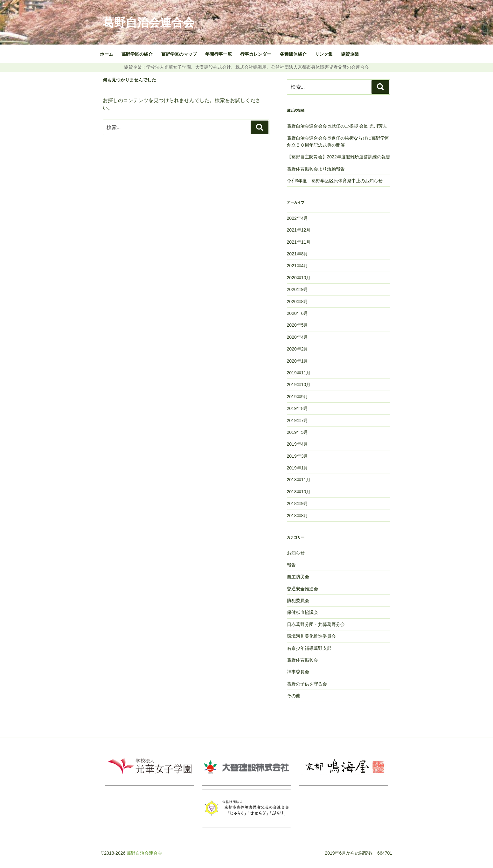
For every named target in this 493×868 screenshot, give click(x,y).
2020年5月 (298, 325)
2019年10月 (299, 385)
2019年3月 (298, 456)
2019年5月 (298, 432)
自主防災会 (298, 577)
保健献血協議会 (302, 612)
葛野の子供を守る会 (307, 684)
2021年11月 (299, 242)
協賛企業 (350, 54)
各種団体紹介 (293, 54)
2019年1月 (298, 468)
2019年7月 (298, 420)
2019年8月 (298, 408)
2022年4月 (298, 218)
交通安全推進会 (302, 589)
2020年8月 (298, 302)
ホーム (107, 54)
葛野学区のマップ (179, 54)
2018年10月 (299, 492)
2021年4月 (298, 266)
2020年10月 (299, 278)
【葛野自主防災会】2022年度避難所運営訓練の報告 (339, 157)
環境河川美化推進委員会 (311, 636)
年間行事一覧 (219, 54)
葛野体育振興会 (302, 660)
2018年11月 (299, 480)
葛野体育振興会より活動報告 (316, 169)
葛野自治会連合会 (149, 22)
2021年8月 (298, 254)
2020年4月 (298, 337)
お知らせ (296, 553)
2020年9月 (298, 289)
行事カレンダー (256, 54)
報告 (291, 565)
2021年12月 (299, 230)
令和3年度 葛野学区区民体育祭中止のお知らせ (335, 181)
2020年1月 (298, 361)
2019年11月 (299, 373)
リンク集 (324, 54)
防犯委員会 (298, 601)
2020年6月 (298, 313)
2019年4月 (298, 444)
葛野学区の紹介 (137, 54)
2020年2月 (298, 349)
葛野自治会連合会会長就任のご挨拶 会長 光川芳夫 (338, 126)
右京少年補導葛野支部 (309, 648)
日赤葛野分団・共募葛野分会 (316, 624)
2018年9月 (298, 503)
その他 (294, 696)
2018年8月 (298, 516)
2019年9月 (298, 397)
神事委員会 (298, 672)
